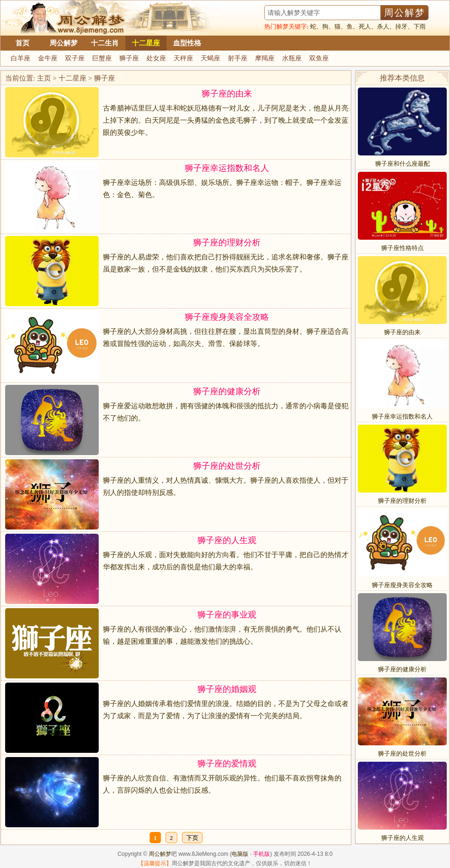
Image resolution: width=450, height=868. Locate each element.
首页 (22, 43)
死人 (365, 26)
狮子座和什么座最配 (403, 164)
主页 (44, 78)
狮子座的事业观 (227, 615)
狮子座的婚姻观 (227, 689)
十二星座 (146, 43)
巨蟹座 (102, 58)
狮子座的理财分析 (227, 243)
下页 (192, 838)
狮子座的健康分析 (227, 391)
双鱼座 (319, 58)
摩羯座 (265, 58)
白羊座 (21, 58)
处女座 (156, 58)
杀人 (383, 26)
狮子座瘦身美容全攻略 (227, 317)
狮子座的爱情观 (227, 764)
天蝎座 (210, 58)
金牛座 (48, 58)
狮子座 (129, 58)
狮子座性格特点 (403, 248)
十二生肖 (105, 43)
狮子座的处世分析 (227, 466)
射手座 (238, 58)
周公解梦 (64, 43)
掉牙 (401, 26)
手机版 (261, 854)
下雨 (420, 26)
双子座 (75, 58)
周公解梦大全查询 (68, 18)
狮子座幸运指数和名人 (227, 168)
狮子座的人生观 (227, 540)
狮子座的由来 (227, 94)
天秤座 (183, 58)
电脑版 (240, 854)
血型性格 (187, 43)
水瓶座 (292, 58)
